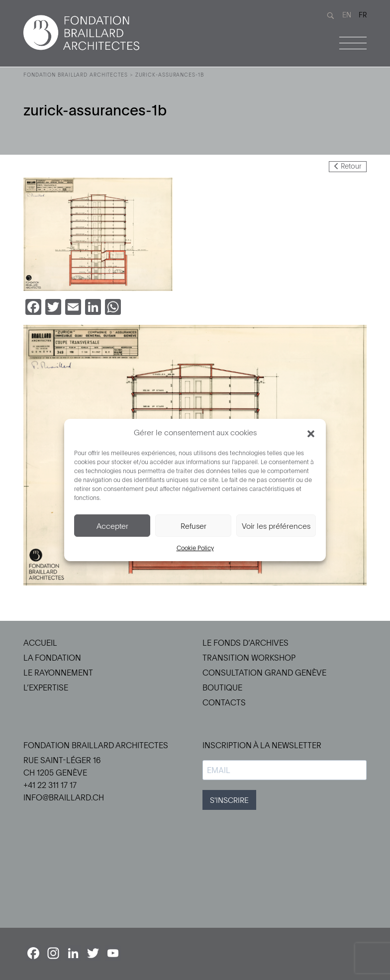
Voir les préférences (276, 526)
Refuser (194, 526)
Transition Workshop (249, 658)
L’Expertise (46, 687)
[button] (311, 432)
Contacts (224, 702)
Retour (348, 166)
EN (347, 15)
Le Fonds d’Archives (245, 643)
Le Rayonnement (58, 673)
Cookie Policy (195, 548)
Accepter (112, 526)
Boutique (222, 687)
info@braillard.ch (64, 797)
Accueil (40, 643)
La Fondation (52, 658)
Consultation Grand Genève (264, 673)
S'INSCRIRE (229, 800)
